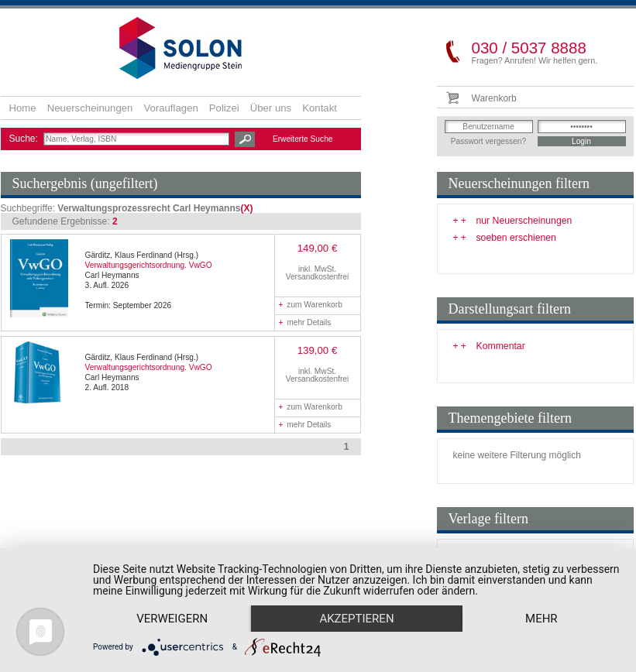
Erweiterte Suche (303, 139)
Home (23, 108)
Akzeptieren (356, 619)
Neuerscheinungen (90, 108)
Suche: (25, 139)
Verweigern (172, 619)
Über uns (271, 108)
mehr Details (305, 322)
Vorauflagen (170, 108)
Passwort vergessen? (488, 141)
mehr (541, 619)
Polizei (224, 108)
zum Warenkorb (311, 305)
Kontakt (320, 108)
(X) (246, 208)
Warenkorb (494, 98)
